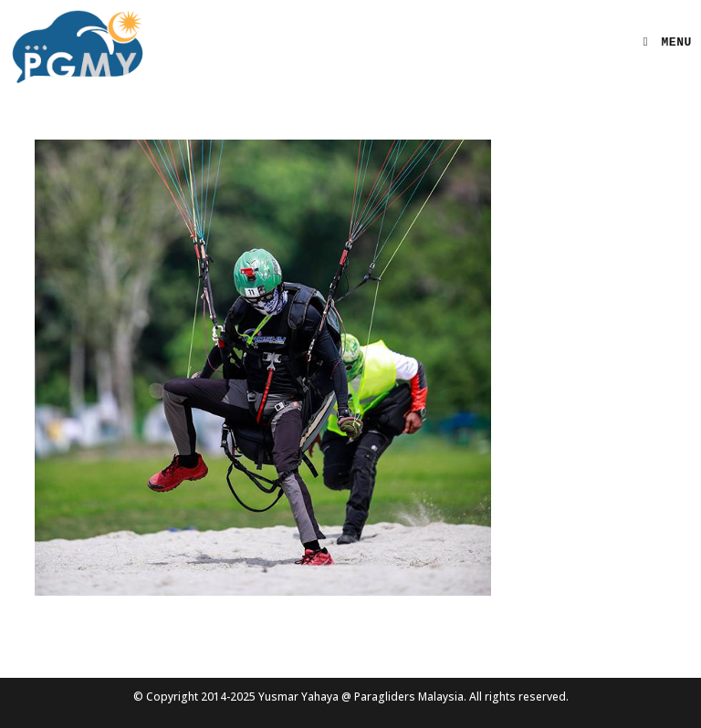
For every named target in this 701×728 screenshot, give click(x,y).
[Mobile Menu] (661, 43)
